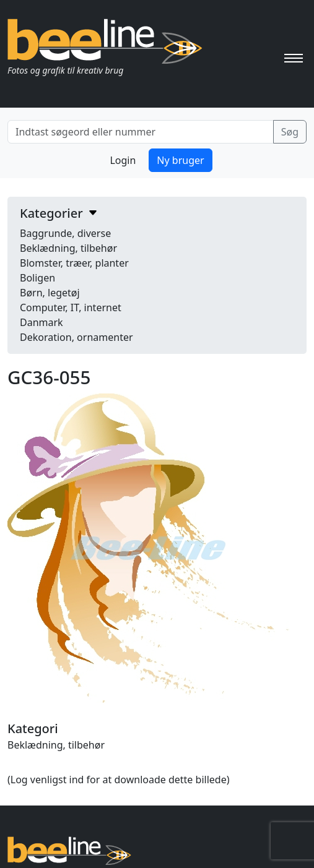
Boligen (37, 278)
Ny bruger (180, 160)
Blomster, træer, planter (74, 263)
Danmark (41, 322)
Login (123, 160)
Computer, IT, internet (71, 307)
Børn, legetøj (50, 293)
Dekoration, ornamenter (76, 337)
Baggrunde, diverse (65, 233)
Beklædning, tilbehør (68, 248)
